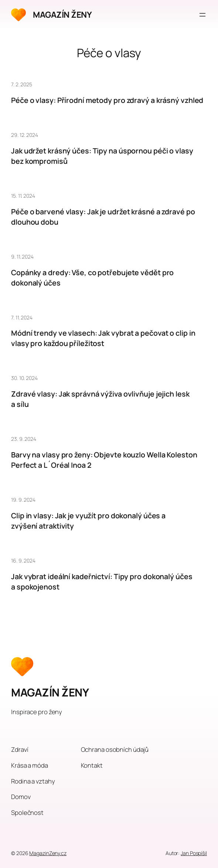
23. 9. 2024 (24, 439)
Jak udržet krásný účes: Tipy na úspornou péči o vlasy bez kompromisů (102, 156)
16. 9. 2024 (23, 561)
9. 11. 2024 (22, 257)
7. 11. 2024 (22, 317)
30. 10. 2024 (24, 378)
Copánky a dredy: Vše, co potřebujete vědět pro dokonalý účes (92, 278)
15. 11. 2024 (23, 196)
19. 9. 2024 (23, 500)
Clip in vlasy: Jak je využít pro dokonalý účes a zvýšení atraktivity (88, 521)
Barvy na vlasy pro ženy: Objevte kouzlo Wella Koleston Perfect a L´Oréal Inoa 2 (104, 460)
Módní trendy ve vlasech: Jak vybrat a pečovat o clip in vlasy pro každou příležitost (103, 338)
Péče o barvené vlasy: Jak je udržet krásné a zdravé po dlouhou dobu (103, 217)
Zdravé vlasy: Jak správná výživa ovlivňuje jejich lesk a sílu (100, 399)
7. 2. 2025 (22, 84)
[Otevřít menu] (202, 15)
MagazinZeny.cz (48, 853)
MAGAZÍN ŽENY (62, 15)
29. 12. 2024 (25, 135)
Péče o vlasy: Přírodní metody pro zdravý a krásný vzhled (107, 100)
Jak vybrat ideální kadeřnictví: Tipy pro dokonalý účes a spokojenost (102, 582)
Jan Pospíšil (194, 853)
